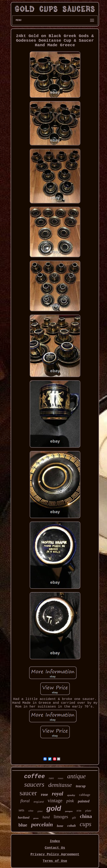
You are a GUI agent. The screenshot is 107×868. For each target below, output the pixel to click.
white (31, 811)
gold (54, 808)
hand (46, 817)
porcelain (42, 824)
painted (84, 801)
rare (51, 778)
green (36, 818)
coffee (34, 777)
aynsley (71, 795)
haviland (24, 817)
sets (21, 810)
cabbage (85, 795)
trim (79, 811)
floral (25, 801)
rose (44, 794)
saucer (28, 793)
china (86, 816)
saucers (34, 784)
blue (23, 825)
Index (55, 841)
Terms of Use (55, 861)
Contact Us (55, 848)
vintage (55, 801)
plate (88, 811)
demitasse (60, 785)
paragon (69, 811)
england (39, 802)
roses (60, 778)
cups (86, 824)
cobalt (71, 826)
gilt (74, 818)
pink (70, 801)
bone (60, 826)
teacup (81, 786)
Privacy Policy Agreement (55, 854)
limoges (61, 817)
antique (76, 776)
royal (57, 794)
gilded (40, 811)
